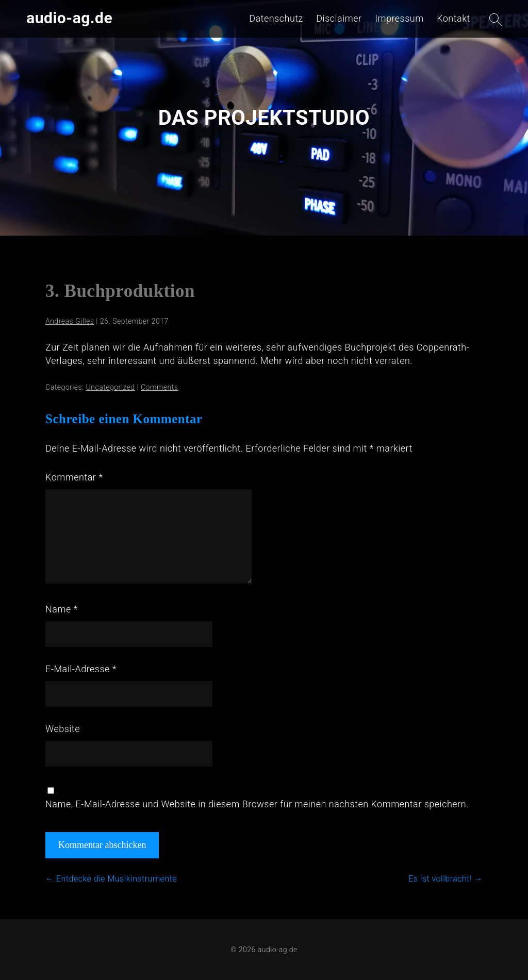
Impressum (399, 18)
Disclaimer (339, 18)
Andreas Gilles (70, 321)
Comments (159, 387)
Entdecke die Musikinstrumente (111, 879)
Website (63, 729)
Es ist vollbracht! (445, 879)
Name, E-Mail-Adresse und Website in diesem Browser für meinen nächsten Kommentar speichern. (257, 804)
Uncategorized (111, 387)
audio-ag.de (69, 18)
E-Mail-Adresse (81, 669)
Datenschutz (276, 18)
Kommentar (74, 477)
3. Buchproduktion (120, 291)
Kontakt (453, 18)
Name (62, 609)
